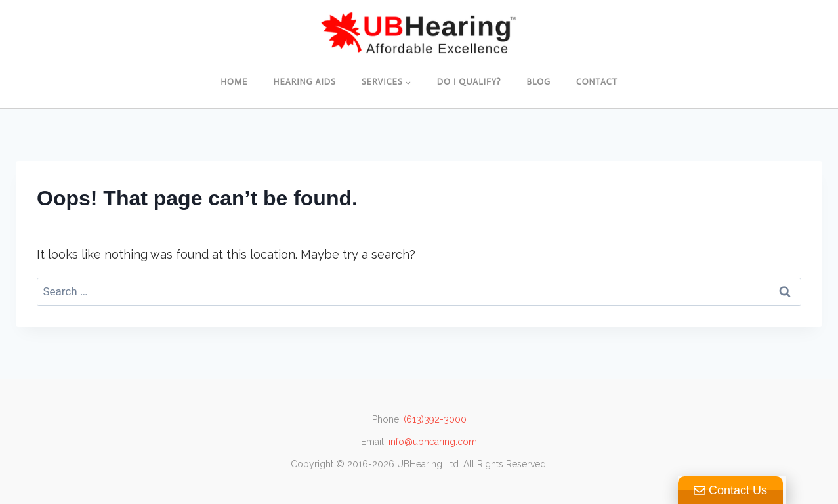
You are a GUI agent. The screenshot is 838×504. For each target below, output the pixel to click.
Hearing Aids (304, 82)
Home (234, 82)
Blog (539, 82)
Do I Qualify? (469, 82)
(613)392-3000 (435, 419)
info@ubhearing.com (433, 442)
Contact (597, 82)
